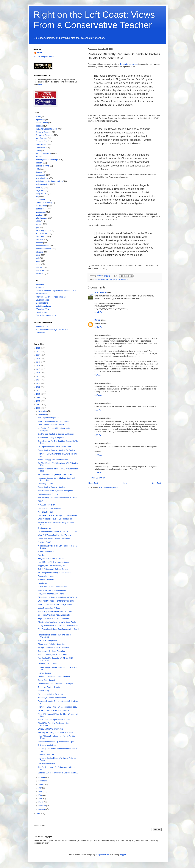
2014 (39, 380)
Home (125, 483)
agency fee (40, 120)
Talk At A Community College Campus (53, 569)
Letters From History (44, 203)
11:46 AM (98, 455)
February (42, 806)
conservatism (41, 144)
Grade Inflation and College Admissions (54, 539)
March (41, 802)
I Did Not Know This (46, 754)
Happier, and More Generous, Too (52, 566)
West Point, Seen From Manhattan (52, 590)
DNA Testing (43, 501)
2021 (39, 355)
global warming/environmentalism (49, 181)
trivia (38, 258)
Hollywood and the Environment (51, 594)
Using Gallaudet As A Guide (49, 608)
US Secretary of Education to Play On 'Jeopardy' (57, 532)
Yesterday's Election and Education (52, 698)
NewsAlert (40, 288)
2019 (39, 362)
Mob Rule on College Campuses (51, 438)
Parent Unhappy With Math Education (53, 459)
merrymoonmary (102, 855)
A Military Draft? (44, 542)
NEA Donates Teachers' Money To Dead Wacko (57, 622)
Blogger (123, 855)
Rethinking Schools (44, 230)
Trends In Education (46, 551)
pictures (39, 224)
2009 (39, 398)
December (43, 411)
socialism (40, 240)
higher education (122, 279)
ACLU (38, 117)
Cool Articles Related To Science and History (56, 434)
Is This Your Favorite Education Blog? (53, 587)
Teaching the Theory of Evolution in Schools (55, 732)
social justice (41, 237)
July (40, 788)
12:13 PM (98, 473)
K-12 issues (41, 200)
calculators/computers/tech (47, 129)
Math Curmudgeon (43, 306)
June (41, 791)
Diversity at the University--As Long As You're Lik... (58, 597)
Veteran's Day (44, 691)
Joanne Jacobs (42, 326)
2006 (39, 408)
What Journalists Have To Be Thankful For (55, 519)
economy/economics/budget (47, 160)
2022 (39, 352)
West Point (40, 274)
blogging (39, 126)
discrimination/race (101, 279)
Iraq (37, 197)
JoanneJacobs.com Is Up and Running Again (56, 742)
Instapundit (40, 285)
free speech (41, 175)
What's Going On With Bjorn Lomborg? (54, 421)
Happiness (42, 583)
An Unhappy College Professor (50, 694)
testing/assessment (44, 249)
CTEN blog (40, 333)
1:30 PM (98, 410)
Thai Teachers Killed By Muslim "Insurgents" (56, 491)
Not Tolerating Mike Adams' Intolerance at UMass (58, 498)
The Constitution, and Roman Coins (52, 655)
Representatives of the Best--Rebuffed (53, 619)
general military (42, 178)
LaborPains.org (42, 312)
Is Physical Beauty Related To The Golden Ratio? (58, 626)
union (38, 261)
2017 (39, 369)
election (39, 163)
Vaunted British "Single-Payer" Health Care (55, 474)
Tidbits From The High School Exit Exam (54, 720)
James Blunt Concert (46, 680)
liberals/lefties (41, 206)
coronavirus (41, 147)
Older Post (157, 483)
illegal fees (40, 190)
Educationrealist (42, 300)
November (43, 415)
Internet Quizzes (44, 673)
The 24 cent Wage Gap (47, 640)
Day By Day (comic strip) (46, 315)
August (41, 784)
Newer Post (93, 483)
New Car (41, 555)
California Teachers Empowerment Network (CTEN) (57, 291)
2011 (39, 390)
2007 (39, 405)
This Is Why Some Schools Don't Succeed (55, 611)
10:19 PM (98, 327)
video (38, 264)
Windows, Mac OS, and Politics (51, 729)
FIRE (38, 169)
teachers (39, 243)
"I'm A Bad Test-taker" (47, 505)
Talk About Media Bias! (47, 745)
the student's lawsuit (129, 64)
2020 (39, 359)
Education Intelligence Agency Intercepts (52, 329)
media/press (41, 212)
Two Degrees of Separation (49, 418)
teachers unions (42, 246)
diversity (112, 279)
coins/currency (42, 138)
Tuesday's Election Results (49, 687)
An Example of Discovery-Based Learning (55, 573)
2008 (39, 401)
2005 (39, 814)
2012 (39, 387)
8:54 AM (98, 375)
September (43, 781)
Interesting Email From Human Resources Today (57, 707)
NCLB (38, 221)
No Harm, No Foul (45, 512)
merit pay (40, 215)
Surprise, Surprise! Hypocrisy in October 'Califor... (58, 773)
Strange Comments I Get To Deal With (53, 648)
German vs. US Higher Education (51, 651)
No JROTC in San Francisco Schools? (53, 711)
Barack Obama (42, 123)
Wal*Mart (40, 267)
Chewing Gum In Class (47, 664)
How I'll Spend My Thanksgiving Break (53, 562)
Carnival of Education (44, 135)
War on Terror (41, 270)
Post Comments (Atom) (108, 487)
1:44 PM (98, 435)
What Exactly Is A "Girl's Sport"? (51, 425)
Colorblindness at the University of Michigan (55, 684)
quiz (37, 227)
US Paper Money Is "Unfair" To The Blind (54, 447)
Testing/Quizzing (45, 528)
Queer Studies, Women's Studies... (52, 487)
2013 (39, 383)
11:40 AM (98, 395)
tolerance (40, 252)
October (42, 777)
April (40, 798)
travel (38, 255)
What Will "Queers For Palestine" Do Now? (55, 535)
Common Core (42, 141)
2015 (39, 376)
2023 (39, 348)
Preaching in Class (45, 484)
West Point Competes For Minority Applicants (56, 601)
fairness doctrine (42, 166)
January (42, 809)
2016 (39, 373)
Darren (97, 320)
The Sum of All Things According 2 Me (51, 297)
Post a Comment (98, 478)
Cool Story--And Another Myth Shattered (54, 677)
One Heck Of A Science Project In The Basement (58, 515)
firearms (39, 172)
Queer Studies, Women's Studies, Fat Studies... (57, 450)
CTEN (38, 150)
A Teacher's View (43, 309)
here (40, 84)
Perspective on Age (46, 576)
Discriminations (42, 303)
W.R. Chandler (101, 292)
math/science (41, 209)
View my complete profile (44, 57)
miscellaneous (42, 218)
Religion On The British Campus (51, 559)
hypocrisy (40, 187)
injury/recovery (42, 193)
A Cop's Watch (42, 294)
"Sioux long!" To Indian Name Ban (51, 644)
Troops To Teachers (46, 580)
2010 (39, 394)
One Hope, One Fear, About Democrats (54, 615)
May (40, 795)
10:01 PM (98, 312)
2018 (39, 366)
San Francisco (42, 234)
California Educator (44, 132)
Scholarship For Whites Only (49, 508)
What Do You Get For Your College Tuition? (55, 604)
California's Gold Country (48, 494)
